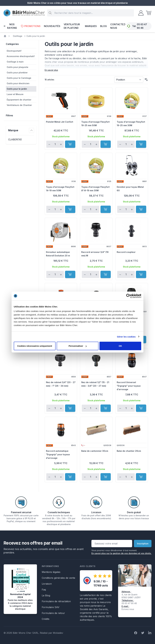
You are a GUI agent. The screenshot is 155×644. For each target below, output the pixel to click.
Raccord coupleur (126, 252)
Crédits (46, 619)
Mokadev (58, 633)
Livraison (47, 584)
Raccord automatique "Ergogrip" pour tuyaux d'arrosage (58, 454)
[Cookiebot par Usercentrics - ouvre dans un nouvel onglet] (128, 296)
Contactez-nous (118, 26)
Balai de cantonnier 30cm (95, 451)
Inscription (143, 544)
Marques (91, 26)
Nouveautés (52, 26)
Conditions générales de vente (58, 578)
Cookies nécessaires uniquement (35, 346)
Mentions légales (51, 572)
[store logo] (24, 13)
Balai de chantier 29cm (129, 451)
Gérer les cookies (126, 337)
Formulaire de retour (53, 613)
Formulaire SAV (51, 607)
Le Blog (46, 595)
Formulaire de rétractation (56, 601)
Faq (44, 590)
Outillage (18, 36)
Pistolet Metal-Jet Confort (60, 122)
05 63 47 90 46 (142, 26)
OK (120, 346)
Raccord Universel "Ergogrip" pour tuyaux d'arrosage (129, 386)
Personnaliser (78, 346)
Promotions (31, 26)
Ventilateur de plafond (72, 26)
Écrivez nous (128, 609)
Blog (104, 26)
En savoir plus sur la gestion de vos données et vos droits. (121, 553)
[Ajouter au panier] (70, 144)
